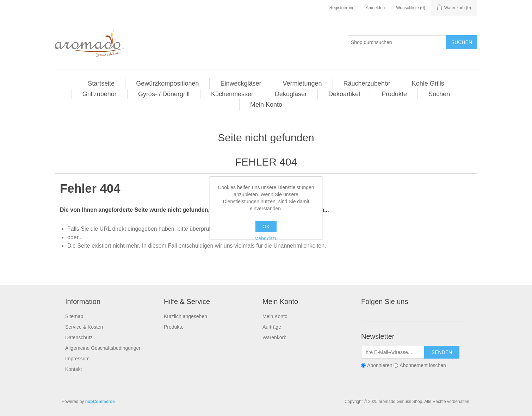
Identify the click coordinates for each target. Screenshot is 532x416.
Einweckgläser (241, 83)
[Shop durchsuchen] (397, 42)
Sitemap (74, 316)
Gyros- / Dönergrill (164, 94)
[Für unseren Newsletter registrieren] (393, 352)
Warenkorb (274, 337)
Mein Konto (266, 105)
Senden (442, 352)
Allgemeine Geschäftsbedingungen (103, 348)
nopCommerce (100, 402)
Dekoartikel (344, 94)
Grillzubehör (100, 94)
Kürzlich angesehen (185, 316)
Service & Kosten (84, 327)
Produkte (394, 94)
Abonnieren (380, 365)
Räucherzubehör (367, 83)
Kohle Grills (428, 83)
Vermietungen (302, 83)
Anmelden (375, 8)
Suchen (462, 42)
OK (266, 226)
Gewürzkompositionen (167, 83)
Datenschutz (79, 337)
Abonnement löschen (423, 365)
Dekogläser (291, 94)
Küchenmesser (232, 94)
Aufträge (272, 327)
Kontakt (73, 369)
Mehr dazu (266, 238)
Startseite (101, 83)
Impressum (77, 359)
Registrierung (342, 8)
